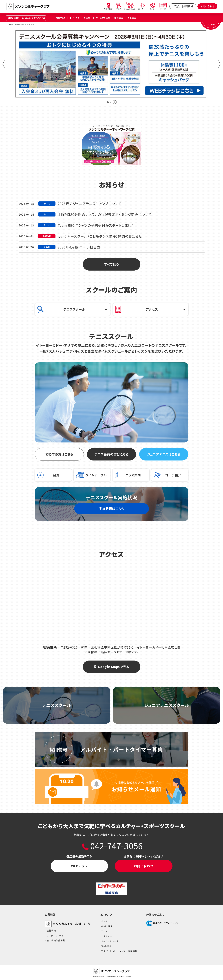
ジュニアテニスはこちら (164, 454)
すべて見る (111, 264)
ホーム (105, 921)
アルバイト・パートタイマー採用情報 (119, 951)
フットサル (106, 946)
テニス (104, 931)
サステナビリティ (55, 935)
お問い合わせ (207, 6)
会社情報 (51, 930)
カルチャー (107, 936)
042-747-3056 (35, 18)
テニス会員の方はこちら (111, 454)
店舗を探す (20, 24)
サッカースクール (110, 941)
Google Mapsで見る (111, 667)
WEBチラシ (79, 866)
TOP (11, 24)
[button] (4, 64)
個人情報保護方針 (56, 940)
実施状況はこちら (111, 509)
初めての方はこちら (59, 454)
